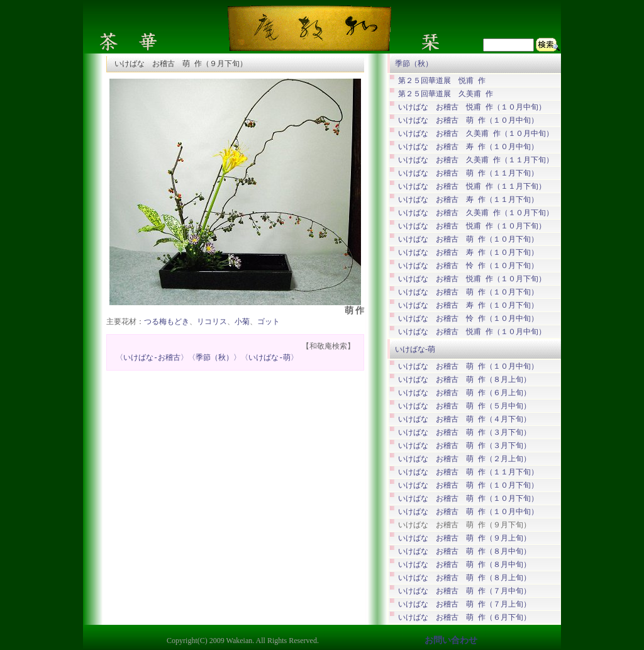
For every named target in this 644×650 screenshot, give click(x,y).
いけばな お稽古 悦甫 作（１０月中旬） (472, 107)
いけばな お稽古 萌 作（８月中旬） (464, 552)
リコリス (212, 322)
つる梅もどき (167, 322)
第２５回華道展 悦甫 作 (442, 81)
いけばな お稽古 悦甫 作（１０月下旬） (472, 226)
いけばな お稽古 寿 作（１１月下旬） (468, 200)
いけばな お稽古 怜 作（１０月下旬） (468, 266)
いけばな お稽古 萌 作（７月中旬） (464, 591)
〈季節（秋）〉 (214, 358)
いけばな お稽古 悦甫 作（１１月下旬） (472, 187)
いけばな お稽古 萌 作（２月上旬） (464, 459)
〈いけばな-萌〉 (269, 358)
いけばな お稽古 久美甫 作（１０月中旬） (476, 134)
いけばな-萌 (415, 349)
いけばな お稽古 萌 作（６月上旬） (464, 393)
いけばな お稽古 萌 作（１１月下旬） (468, 173)
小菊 (242, 322)
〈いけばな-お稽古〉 (152, 358)
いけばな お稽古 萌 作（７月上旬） (464, 604)
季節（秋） (414, 64)
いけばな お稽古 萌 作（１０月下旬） (468, 239)
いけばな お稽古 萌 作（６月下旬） (464, 618)
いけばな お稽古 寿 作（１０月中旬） (468, 147)
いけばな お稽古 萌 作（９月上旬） (464, 538)
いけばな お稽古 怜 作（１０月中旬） (468, 319)
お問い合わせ (451, 640)
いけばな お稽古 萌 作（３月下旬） (464, 433)
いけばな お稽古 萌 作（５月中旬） (464, 406)
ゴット (269, 322)
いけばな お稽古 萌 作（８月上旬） (464, 380)
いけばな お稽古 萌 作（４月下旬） (464, 419)
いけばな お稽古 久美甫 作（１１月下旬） (476, 160)
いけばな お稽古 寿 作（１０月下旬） (468, 253)
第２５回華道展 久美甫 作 (446, 94)
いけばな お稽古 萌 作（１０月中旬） (468, 120)
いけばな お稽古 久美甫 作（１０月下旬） (476, 213)
